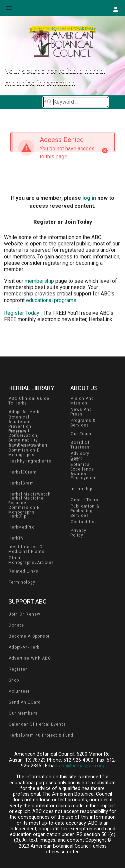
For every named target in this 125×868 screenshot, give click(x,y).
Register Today (22, 313)
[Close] (105, 151)
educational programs (52, 300)
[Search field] (76, 102)
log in (89, 198)
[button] (115, 9)
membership (40, 281)
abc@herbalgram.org (82, 766)
